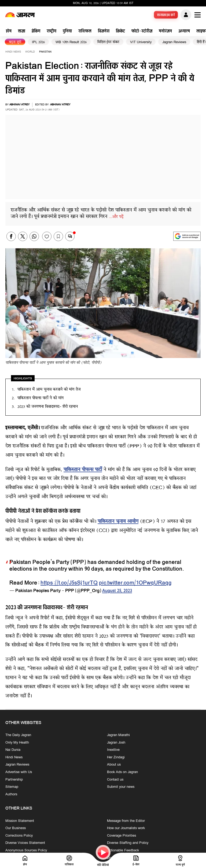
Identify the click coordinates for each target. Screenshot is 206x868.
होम (9, 32)
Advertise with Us (19, 772)
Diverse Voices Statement (25, 843)
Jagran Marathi (118, 735)
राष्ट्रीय (51, 32)
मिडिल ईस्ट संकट (108, 42)
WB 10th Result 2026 (71, 42)
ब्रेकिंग (36, 32)
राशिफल (85, 32)
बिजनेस (104, 32)
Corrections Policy (19, 836)
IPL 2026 (38, 42)
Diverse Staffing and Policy (128, 843)
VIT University (141, 42)
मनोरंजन (165, 32)
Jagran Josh (116, 743)
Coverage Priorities (122, 836)
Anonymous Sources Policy (26, 851)
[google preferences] (187, 236)
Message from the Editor (126, 821)
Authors (11, 795)
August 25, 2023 (117, 591)
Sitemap (12, 787)
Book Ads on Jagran (122, 772)
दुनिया (67, 32)
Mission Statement (20, 821)
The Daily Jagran (18, 735)
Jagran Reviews (174, 42)
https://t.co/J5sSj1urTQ (69, 583)
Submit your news (121, 787)
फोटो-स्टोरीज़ (142, 32)
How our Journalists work (126, 828)
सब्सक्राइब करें (166, 15)
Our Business (16, 828)
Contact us (115, 780)
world (30, 52)
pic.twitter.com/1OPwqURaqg (135, 583)
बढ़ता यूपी (15, 42)
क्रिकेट (120, 32)
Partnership (14, 780)
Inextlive (113, 750)
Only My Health (17, 743)
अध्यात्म (184, 32)
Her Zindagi (116, 758)
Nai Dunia (13, 750)
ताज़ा (22, 32)
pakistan (45, 52)
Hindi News (13, 52)
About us (114, 765)
